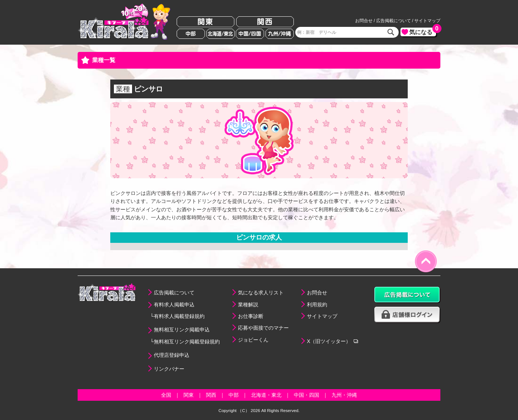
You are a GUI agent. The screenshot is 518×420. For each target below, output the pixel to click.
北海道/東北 (221, 34)
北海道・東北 (266, 395)
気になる (423, 31)
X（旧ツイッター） (329, 341)
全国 (166, 395)
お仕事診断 (251, 316)
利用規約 (317, 305)
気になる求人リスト (261, 293)
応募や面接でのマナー (263, 328)
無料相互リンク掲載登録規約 (187, 342)
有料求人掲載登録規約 (179, 316)
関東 (205, 22)
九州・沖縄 (344, 395)
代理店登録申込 (172, 355)
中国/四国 (250, 34)
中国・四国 (307, 395)
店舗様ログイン (407, 315)
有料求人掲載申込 (174, 305)
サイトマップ (427, 21)
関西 (265, 22)
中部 (191, 34)
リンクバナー (169, 369)
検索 (391, 32)
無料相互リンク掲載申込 (182, 330)
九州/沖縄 (280, 34)
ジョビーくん (253, 340)
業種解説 (248, 305)
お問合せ (364, 21)
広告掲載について (394, 21)
